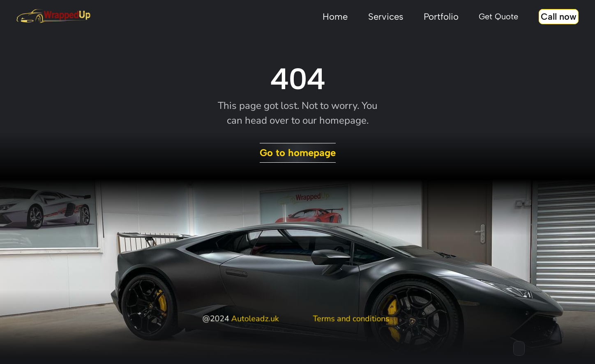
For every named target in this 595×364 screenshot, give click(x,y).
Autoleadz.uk (255, 319)
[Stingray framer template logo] (53, 16)
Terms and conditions (351, 319)
